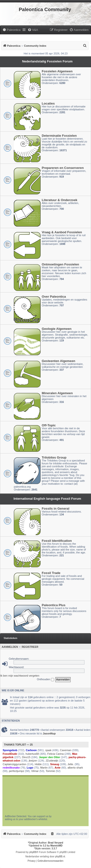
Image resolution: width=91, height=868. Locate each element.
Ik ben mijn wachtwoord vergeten (20, 676)
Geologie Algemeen (57, 329)
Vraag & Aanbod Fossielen (62, 232)
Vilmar (35, 771)
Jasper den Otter (49, 757)
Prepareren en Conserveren (63, 168)
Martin (44, 768)
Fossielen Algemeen (57, 71)
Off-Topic (49, 425)
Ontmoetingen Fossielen (60, 264)
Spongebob (10, 750)
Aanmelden (10, 647)
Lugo (30, 768)
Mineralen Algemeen (57, 393)
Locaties (48, 103)
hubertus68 (32, 754)
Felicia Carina (55, 754)
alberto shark (75, 768)
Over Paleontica (54, 297)
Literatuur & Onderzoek (60, 200)
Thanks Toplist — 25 (18, 745)
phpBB (33, 852)
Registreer (30, 647)
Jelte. (71, 764)
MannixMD (57, 846)
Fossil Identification (57, 541)
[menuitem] (11, 30)
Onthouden (45, 679)
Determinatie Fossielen (59, 136)
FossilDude (10, 754)
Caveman (66, 750)
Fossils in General (56, 509)
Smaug (55, 764)
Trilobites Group (54, 457)
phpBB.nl (60, 857)
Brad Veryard (56, 843)
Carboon (31, 750)
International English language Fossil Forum (47, 499)
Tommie (50, 771)
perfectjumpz (17, 771)
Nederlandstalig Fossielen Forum (47, 61)
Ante (58, 768)
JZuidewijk (52, 761)
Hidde (38, 764)
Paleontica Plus (54, 605)
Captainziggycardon (14, 764)
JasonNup (49, 733)
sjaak (48, 750)
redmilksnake (11, 768)
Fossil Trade (51, 573)
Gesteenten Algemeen (58, 361)
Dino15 (26, 757)
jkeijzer (33, 761)
